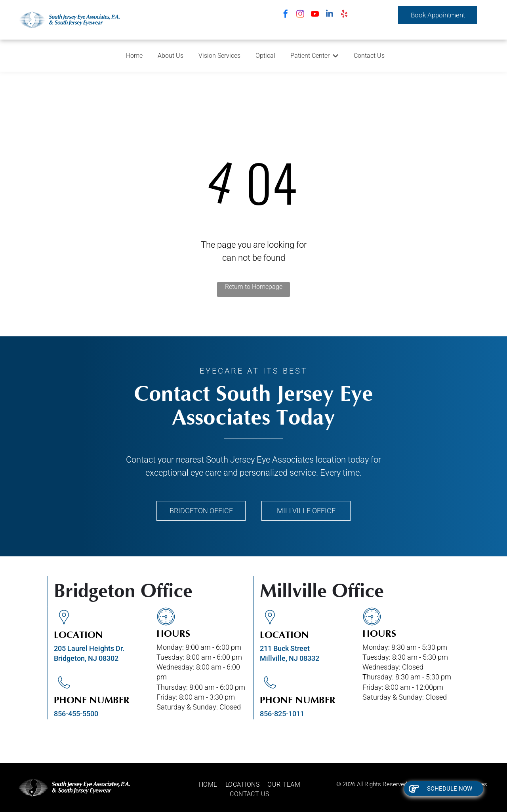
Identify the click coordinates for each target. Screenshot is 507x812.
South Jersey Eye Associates (260, 460)
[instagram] (300, 15)
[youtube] (315, 15)
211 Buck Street (285, 648)
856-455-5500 (76, 714)
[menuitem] (212, 785)
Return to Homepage (254, 287)
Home (134, 56)
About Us (171, 56)
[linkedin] (330, 15)
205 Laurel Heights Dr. (89, 648)
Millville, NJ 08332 (290, 658)
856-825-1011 (282, 714)
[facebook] (286, 15)
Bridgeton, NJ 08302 (86, 658)
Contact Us (369, 56)
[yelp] (344, 15)
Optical (265, 56)
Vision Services (219, 56)
